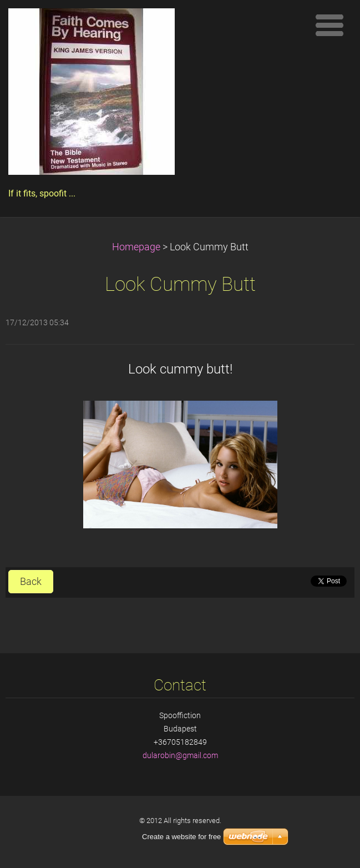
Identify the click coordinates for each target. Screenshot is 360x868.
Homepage (136, 247)
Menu (329, 25)
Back (31, 582)
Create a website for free (181, 837)
